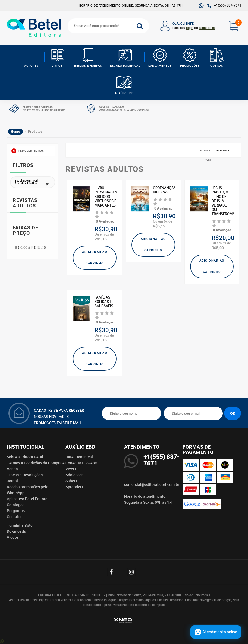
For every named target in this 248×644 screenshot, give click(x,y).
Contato (14, 517)
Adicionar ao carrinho (95, 258)
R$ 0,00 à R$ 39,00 (30, 248)
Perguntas (16, 511)
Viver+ (71, 469)
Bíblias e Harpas (88, 58)
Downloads (16, 531)
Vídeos (13, 537)
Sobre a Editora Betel (25, 457)
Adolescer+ (75, 475)
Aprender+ (75, 487)
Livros (57, 58)
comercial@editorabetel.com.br (152, 484)
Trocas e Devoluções (25, 475)
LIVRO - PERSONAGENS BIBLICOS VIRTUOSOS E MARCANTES (106, 197)
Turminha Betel (20, 525)
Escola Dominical (125, 58)
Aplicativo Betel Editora (27, 499)
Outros (217, 58)
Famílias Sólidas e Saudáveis (104, 302)
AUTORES (31, 58)
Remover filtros (28, 151)
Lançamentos (160, 58)
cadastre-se (207, 28)
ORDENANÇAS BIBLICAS (164, 190)
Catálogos (16, 505)
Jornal (12, 481)
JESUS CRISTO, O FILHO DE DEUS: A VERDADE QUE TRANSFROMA (223, 201)
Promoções (190, 58)
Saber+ (72, 481)
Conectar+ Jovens (81, 463)
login (190, 28)
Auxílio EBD (124, 85)
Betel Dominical (79, 457)
